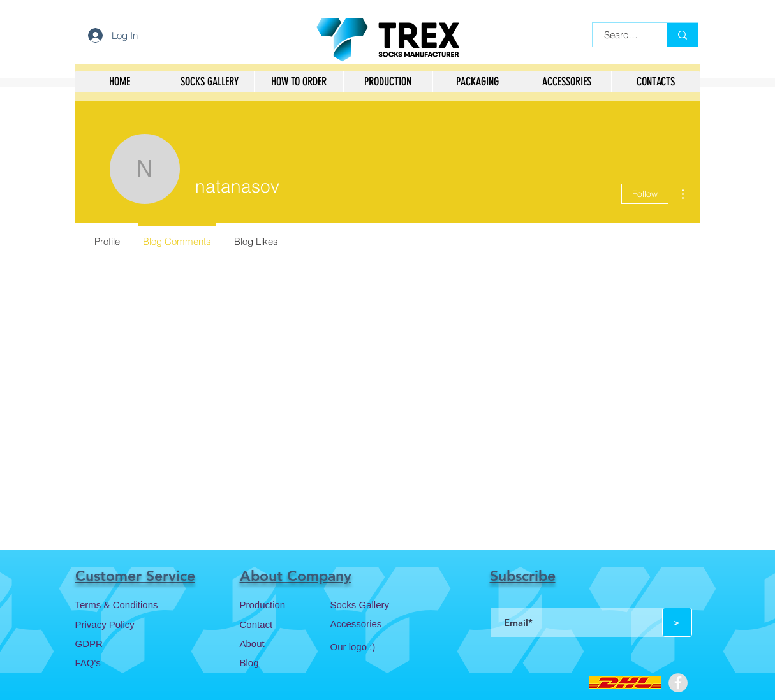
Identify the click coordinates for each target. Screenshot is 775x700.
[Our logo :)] (376, 646)
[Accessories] (376, 623)
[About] (285, 643)
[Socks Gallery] (376, 604)
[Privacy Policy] (121, 624)
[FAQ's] (121, 662)
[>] (677, 622)
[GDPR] (121, 643)
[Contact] (285, 624)
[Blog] (285, 662)
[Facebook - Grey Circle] (678, 683)
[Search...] (622, 35)
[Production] (285, 604)
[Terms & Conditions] (121, 604)
